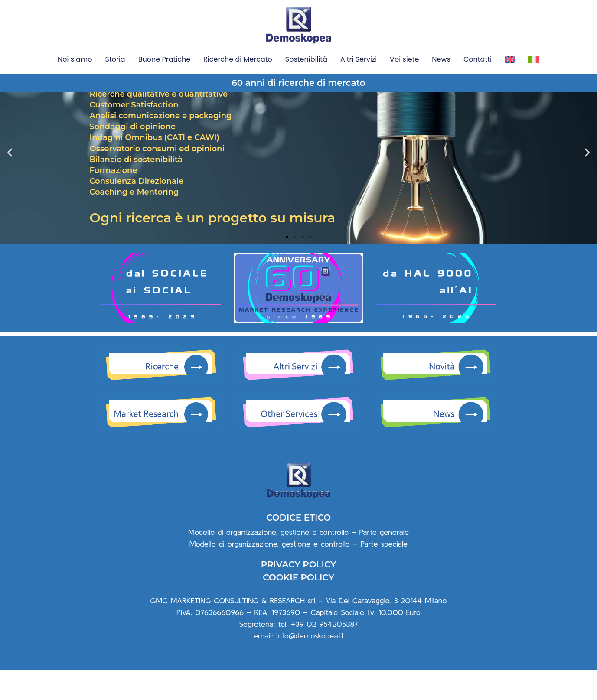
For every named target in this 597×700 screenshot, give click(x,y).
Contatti (478, 59)
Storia (115, 59)
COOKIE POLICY (298, 608)
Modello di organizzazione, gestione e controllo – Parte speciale (298, 574)
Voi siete (404, 59)
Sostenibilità (306, 59)
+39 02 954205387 (324, 655)
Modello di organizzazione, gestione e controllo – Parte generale (298, 562)
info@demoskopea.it (310, 666)
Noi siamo (75, 59)
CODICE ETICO (298, 548)
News (441, 59)
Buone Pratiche (164, 59)
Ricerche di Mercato (238, 59)
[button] (287, 267)
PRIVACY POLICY (299, 595)
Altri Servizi (359, 59)
